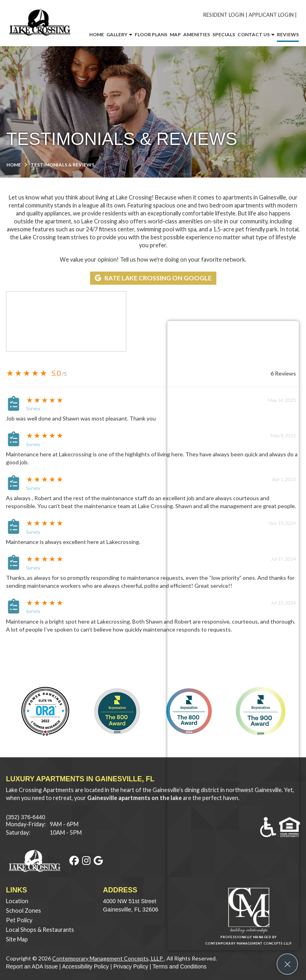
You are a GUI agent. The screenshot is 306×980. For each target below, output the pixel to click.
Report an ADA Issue (32, 966)
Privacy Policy (131, 966)
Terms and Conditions (179, 966)
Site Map (17, 939)
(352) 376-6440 (25, 817)
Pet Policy (19, 920)
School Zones (24, 911)
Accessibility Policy (85, 966)
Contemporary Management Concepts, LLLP (108, 958)
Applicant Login (271, 15)
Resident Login (224, 15)
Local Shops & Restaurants (40, 930)
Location (17, 901)
